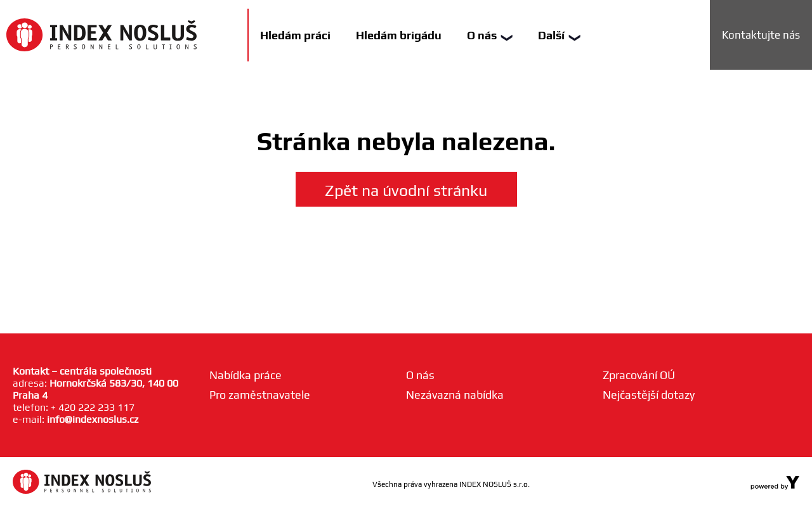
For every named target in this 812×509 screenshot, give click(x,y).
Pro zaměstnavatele (260, 395)
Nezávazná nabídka (455, 395)
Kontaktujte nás (761, 35)
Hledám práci (295, 35)
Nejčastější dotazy (649, 395)
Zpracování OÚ (639, 375)
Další (559, 35)
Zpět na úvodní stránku (406, 190)
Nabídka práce (246, 375)
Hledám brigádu (399, 35)
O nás (490, 35)
